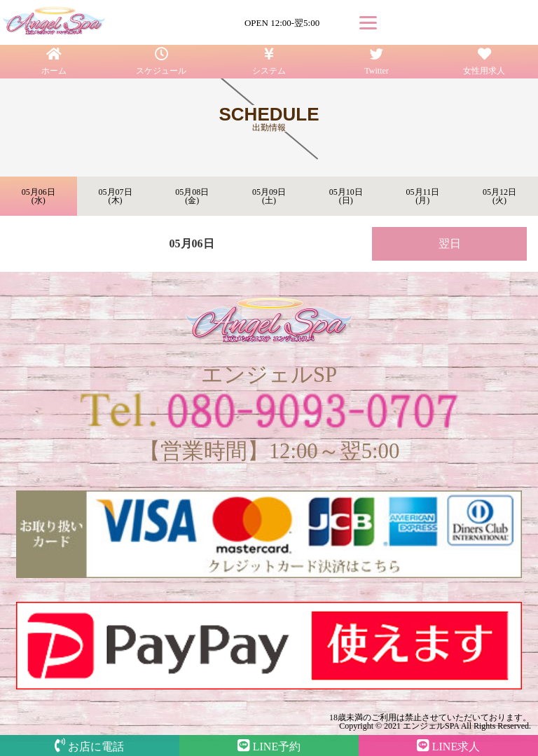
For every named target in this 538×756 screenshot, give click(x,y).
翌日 (450, 243)
